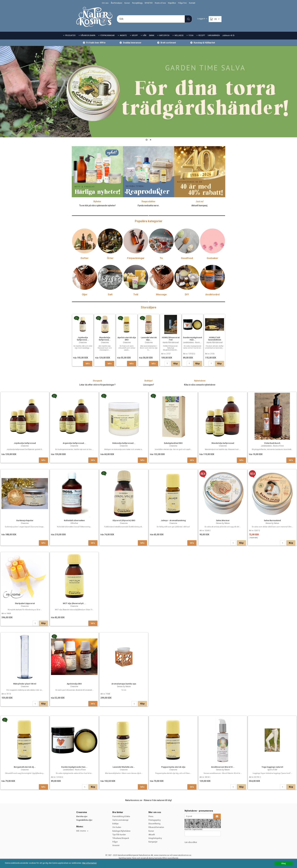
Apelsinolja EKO (74, 735)
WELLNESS (179, 35)
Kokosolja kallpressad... (124, 494)
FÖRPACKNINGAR (108, 35)
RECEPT (202, 35)
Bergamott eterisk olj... (25, 818)
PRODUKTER (70, 35)
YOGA (191, 35)
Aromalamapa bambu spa (124, 735)
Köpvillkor (172, 3)
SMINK (152, 35)
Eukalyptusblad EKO (173, 494)
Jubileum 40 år (228, 35)
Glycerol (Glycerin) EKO (124, 572)
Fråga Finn (182, 3)
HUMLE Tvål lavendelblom (215, 339)
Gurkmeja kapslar (25, 572)
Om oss (105, 3)
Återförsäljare (116, 3)
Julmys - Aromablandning (173, 572)
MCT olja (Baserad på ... (74, 654)
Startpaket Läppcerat (25, 654)
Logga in (201, 19)
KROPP (135, 35)
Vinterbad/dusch (272, 494)
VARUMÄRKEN (214, 35)
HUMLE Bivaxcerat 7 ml (171, 339)
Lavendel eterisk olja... (149, 339)
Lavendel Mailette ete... (124, 818)
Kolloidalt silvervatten (74, 572)
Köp (176, 364)
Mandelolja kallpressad (223, 494)
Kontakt (192, 3)
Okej (283, 863)
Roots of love (160, 3)
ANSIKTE (123, 35)
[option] (83, 340)
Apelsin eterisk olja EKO (127, 339)
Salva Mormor (223, 572)
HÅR (145, 35)
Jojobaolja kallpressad (25, 494)
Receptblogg (137, 3)
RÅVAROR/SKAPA (88, 35)
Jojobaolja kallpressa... (83, 339)
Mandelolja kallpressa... (105, 339)
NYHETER (149, 3)
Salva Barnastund (272, 572)
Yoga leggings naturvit (272, 818)
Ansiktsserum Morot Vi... (223, 818)
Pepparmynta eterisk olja (173, 818)
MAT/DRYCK (164, 35)
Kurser (127, 3)
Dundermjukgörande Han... (193, 339)
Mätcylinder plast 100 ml (25, 735)
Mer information (89, 863)
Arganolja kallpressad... (74, 494)
